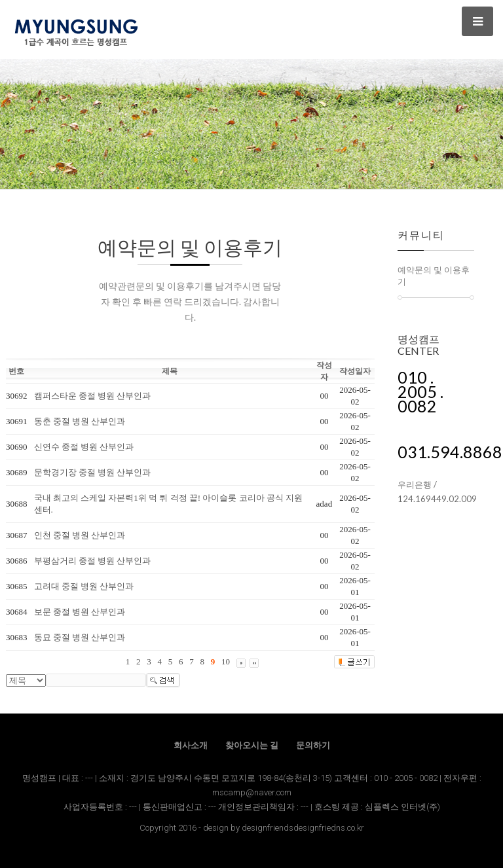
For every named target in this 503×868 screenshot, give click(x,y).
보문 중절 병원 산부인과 (80, 612)
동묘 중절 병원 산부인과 (80, 637)
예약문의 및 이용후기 (434, 276)
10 (226, 661)
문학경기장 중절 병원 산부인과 (93, 472)
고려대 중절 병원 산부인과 (84, 586)
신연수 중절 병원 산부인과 (84, 447)
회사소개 (191, 745)
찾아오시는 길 (252, 745)
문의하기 (313, 745)
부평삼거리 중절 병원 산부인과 (93, 561)
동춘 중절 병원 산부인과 (80, 421)
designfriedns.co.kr (329, 828)
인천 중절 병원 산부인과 (80, 535)
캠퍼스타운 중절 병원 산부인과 (93, 396)
